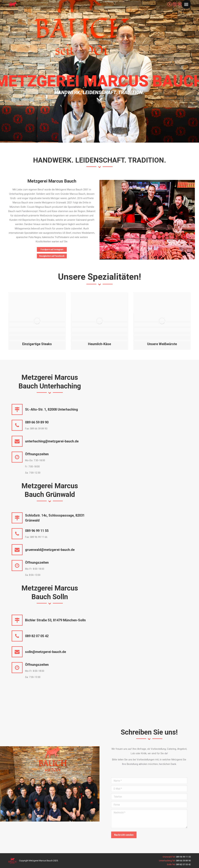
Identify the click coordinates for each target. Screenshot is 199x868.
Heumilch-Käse (99, 344)
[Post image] (37, 321)
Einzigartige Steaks (37, 344)
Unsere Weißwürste (162, 344)
